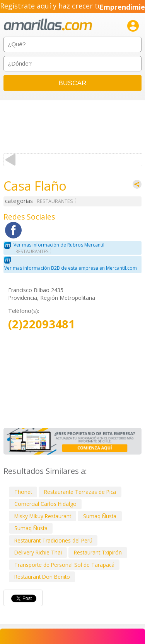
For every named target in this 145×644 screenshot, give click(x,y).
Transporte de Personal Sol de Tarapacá (64, 565)
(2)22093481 (42, 324)
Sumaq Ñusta (100, 516)
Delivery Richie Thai (38, 552)
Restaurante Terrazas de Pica (80, 492)
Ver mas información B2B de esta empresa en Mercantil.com (71, 268)
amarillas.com (48, 25)
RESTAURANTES (55, 201)
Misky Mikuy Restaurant (43, 516)
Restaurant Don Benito (42, 577)
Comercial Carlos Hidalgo (45, 504)
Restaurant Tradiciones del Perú (53, 540)
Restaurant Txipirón (98, 552)
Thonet (23, 492)
